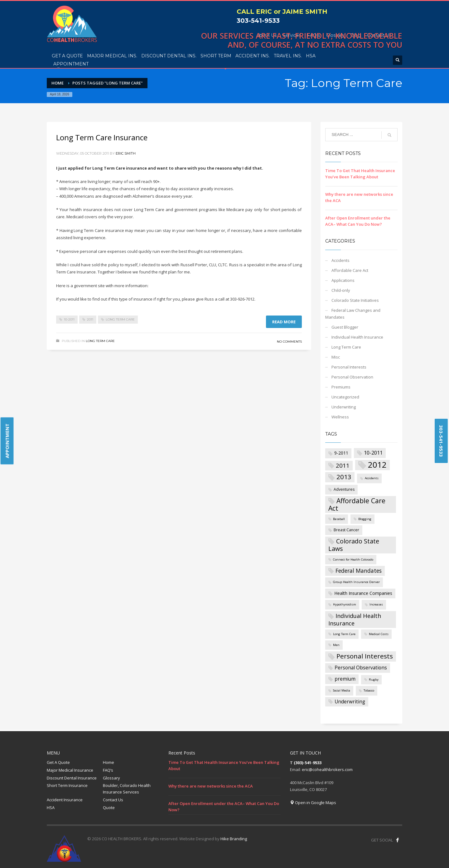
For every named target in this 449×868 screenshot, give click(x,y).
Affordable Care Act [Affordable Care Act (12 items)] (357, 504)
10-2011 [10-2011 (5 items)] (373, 453)
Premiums (341, 387)
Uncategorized (345, 397)
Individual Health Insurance (357, 337)
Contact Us (113, 800)
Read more (284, 322)
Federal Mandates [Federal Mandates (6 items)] (359, 571)
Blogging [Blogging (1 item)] (365, 519)
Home (109, 762)
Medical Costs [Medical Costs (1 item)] (379, 634)
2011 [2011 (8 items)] (343, 465)
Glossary (111, 778)
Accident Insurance (65, 800)
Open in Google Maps (313, 803)
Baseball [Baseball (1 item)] (339, 519)
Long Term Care (120, 319)
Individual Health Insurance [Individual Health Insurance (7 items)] (355, 620)
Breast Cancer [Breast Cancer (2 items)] (346, 530)
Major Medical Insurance (70, 770)
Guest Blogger (345, 327)
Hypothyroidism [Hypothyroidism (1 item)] (345, 604)
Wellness (340, 417)
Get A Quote (58, 762)
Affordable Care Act (350, 270)
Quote (109, 808)
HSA (51, 808)
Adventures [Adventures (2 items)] (344, 489)
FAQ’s (108, 770)
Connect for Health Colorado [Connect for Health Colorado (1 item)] (353, 559)
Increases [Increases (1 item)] (376, 604)
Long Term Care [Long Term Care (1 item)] (344, 634)
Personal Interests (349, 367)
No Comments (289, 342)
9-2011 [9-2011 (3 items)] (341, 453)
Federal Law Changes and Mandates (353, 314)
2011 (90, 319)
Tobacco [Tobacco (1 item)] (369, 690)
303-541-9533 (258, 21)
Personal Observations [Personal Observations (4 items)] (361, 668)
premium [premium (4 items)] (345, 679)
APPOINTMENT (7, 441)
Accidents (340, 260)
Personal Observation (352, 377)
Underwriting (344, 407)
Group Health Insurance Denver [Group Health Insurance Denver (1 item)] (356, 582)
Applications (343, 280)
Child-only (341, 290)
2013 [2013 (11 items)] (344, 477)
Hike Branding (234, 839)
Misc (336, 357)
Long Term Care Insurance (102, 137)
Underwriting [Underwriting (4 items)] (350, 702)
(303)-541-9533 (308, 763)
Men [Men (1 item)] (336, 645)
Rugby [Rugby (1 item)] (374, 680)
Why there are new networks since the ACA (211, 786)
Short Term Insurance (67, 785)
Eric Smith (126, 153)
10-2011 (69, 319)
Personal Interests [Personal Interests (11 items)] (365, 656)
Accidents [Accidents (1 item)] (372, 478)
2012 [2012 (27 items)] (377, 465)
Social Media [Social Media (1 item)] (342, 690)
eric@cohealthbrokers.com (327, 769)
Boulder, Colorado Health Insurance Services (127, 789)
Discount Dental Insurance (72, 778)
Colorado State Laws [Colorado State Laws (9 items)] (354, 545)
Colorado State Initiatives (355, 300)
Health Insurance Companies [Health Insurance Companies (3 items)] (363, 593)
